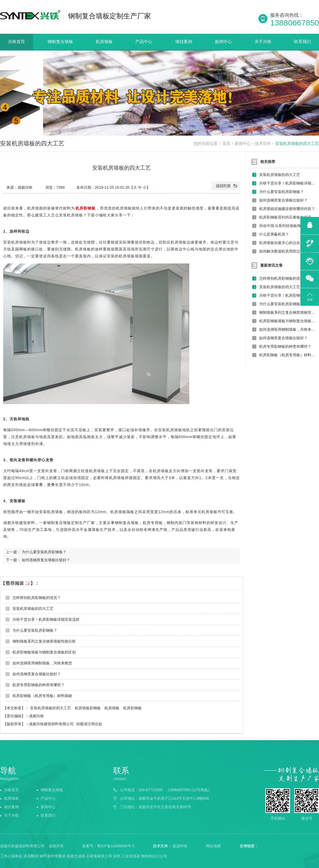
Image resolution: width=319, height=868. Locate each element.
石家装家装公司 (99, 856)
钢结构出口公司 (154, 856)
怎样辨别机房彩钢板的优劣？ (37, 598)
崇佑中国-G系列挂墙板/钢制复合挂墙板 (288, 226)
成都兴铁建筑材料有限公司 (51, 724)
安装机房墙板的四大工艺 (297, 144)
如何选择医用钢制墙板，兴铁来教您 (42, 663)
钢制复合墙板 (60, 42)
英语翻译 (31, 856)
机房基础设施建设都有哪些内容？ (287, 209)
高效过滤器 (76, 856)
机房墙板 (104, 42)
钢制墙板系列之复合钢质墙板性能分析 (44, 641)
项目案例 (184, 42)
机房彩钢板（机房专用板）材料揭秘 (42, 696)
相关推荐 (268, 162)
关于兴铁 (263, 42)
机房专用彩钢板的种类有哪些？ (39, 685)
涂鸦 (117, 856)
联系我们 (303, 42)
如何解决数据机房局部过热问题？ (287, 251)
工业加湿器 (131, 856)
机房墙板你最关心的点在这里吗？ (287, 243)
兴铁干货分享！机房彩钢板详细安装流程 (46, 619)
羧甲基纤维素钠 (52, 856)
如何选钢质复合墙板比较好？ (46, 560)
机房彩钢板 (85, 208)
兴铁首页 (16, 42)
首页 (226, 144)
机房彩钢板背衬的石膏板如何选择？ (288, 217)
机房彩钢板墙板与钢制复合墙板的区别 (44, 652)
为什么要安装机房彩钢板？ (44, 552)
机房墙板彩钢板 (88, 708)
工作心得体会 (11, 856)
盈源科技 (180, 846)
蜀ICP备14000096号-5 (116, 846)
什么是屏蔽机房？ (274, 234)
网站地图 (213, 846)
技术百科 (263, 144)
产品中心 (144, 42)
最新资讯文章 (271, 265)
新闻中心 (223, 42)
